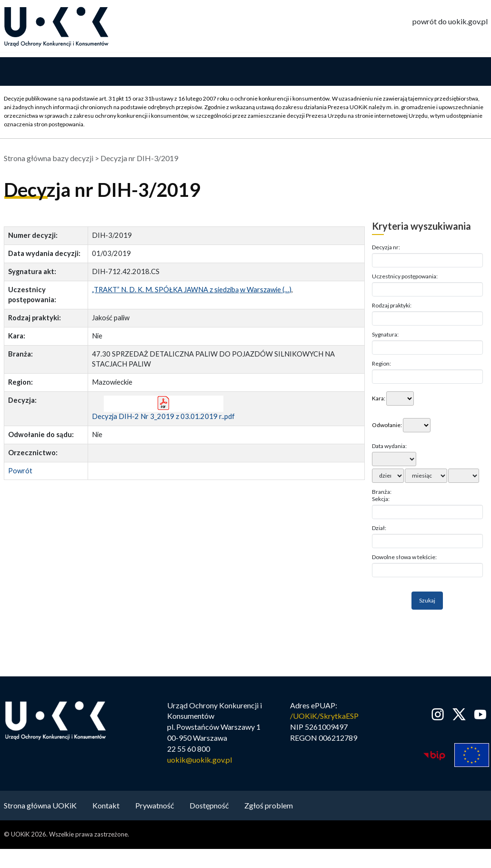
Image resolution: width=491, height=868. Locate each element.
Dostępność (209, 805)
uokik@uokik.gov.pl (200, 760)
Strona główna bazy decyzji (49, 158)
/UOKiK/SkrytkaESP (324, 716)
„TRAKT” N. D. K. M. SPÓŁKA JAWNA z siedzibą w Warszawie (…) (192, 290)
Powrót (20, 471)
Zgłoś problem (269, 805)
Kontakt (106, 805)
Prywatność (155, 805)
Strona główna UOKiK (40, 805)
